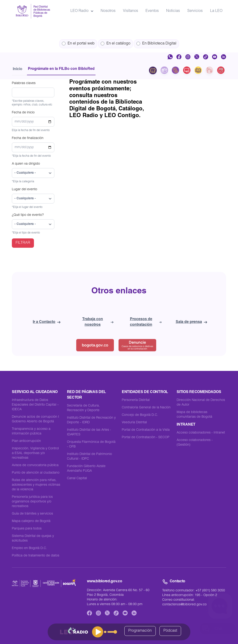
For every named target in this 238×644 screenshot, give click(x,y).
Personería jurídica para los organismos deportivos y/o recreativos (32, 502)
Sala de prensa (191, 322)
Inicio (18, 69)
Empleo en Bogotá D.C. (29, 548)
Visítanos (131, 11)
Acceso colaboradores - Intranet (201, 433)
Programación (140, 631)
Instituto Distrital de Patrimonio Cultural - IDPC (89, 457)
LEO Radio (82, 11)
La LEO (216, 11)
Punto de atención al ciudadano (36, 473)
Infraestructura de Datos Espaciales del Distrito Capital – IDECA (35, 405)
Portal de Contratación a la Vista (146, 430)
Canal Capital (77, 478)
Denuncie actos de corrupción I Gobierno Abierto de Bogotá (35, 419)
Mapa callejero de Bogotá (31, 521)
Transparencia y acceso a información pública (31, 431)
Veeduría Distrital (134, 423)
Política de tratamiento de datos (36, 556)
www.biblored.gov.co (104, 582)
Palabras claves (24, 83)
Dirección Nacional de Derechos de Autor (201, 403)
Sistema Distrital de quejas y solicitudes (33, 539)
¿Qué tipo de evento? (28, 215)
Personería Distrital (136, 400)
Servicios (195, 11)
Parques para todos (27, 529)
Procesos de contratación (146, 322)
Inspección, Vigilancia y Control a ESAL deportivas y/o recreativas (35, 453)
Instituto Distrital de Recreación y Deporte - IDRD (91, 420)
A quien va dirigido (26, 164)
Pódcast (170, 631)
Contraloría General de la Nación (146, 408)
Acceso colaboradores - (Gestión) (195, 443)
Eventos (152, 11)
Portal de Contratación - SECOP (146, 437)
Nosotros (108, 11)
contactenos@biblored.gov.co (184, 605)
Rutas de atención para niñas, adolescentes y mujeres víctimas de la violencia (36, 485)
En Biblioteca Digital (156, 44)
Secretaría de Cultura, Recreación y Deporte (83, 408)
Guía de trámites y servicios (32, 514)
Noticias (173, 11)
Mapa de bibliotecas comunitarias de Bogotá (194, 415)
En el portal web (78, 44)
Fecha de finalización (28, 138)
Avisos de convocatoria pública (35, 465)
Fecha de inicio (23, 113)
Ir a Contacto (47, 322)
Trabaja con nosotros (98, 322)
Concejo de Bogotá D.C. (140, 415)
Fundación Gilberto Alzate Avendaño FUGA (86, 469)
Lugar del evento (25, 190)
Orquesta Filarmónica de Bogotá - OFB (91, 444)
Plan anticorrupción (26, 441)
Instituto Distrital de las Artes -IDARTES (89, 432)
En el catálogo (116, 44)
